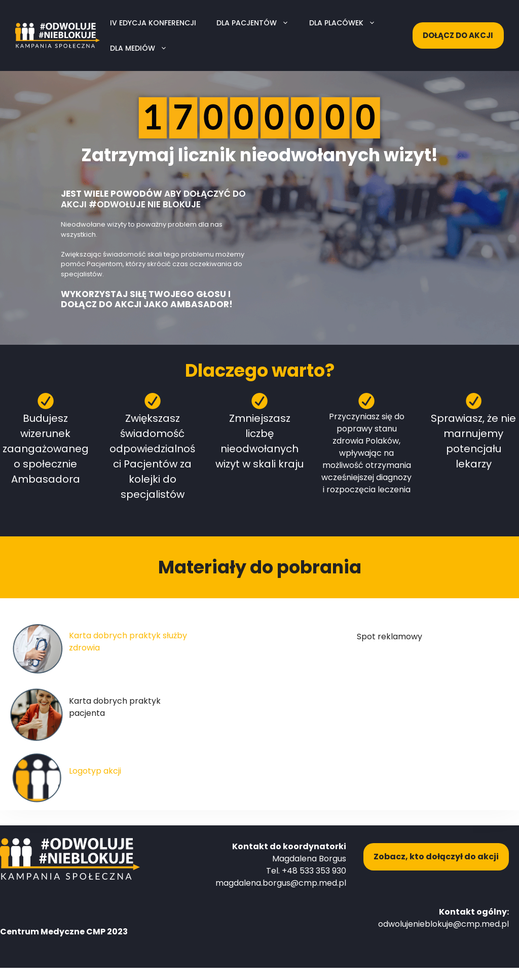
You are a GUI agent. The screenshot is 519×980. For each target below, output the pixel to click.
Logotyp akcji (95, 771)
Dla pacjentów (258, 23)
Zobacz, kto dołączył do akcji (436, 857)
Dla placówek (347, 23)
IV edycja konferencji (153, 23)
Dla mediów (144, 48)
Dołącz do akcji (458, 35)
